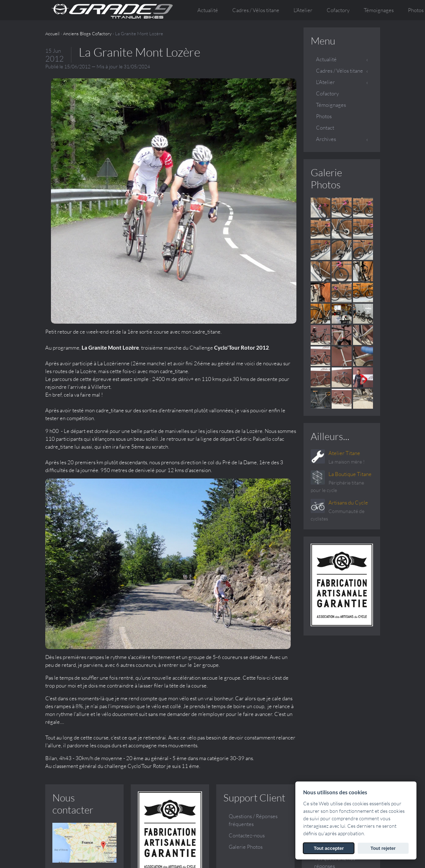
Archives (326, 139)
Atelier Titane (344, 453)
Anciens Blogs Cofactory (87, 33)
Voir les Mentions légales (335, 863)
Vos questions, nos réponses (335, 728)
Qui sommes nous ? (336, 682)
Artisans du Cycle (348, 503)
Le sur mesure (330, 712)
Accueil (52, 33)
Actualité (208, 10)
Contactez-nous (247, 701)
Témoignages (379, 10)
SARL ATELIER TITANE (110, 855)
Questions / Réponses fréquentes (253, 686)
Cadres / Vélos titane (340, 71)
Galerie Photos (326, 178)
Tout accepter (329, 848)
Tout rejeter (383, 848)
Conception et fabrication (330, 697)
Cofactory (338, 10)
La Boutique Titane (350, 474)
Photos (324, 116)
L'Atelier (325, 82)
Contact (325, 128)
